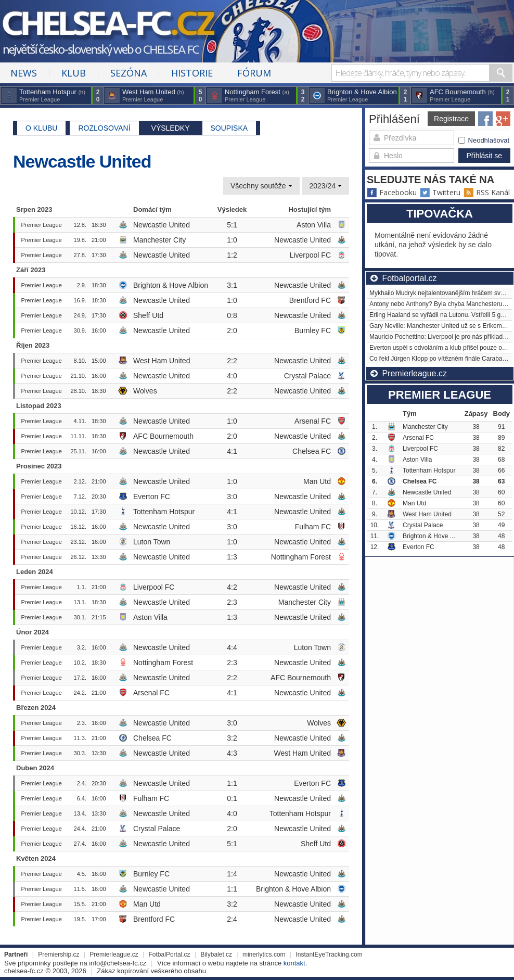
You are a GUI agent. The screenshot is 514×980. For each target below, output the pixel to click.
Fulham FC (313, 527)
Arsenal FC (313, 421)
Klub (74, 73)
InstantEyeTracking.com (329, 954)
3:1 (232, 285)
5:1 (232, 225)
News (24, 73)
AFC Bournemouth (163, 436)
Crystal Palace (307, 376)
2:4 (232, 919)
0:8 (232, 315)
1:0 (232, 240)
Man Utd (317, 481)
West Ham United (162, 361)
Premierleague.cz (114, 954)
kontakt (294, 963)
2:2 (232, 361)
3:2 (232, 738)
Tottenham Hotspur (164, 512)
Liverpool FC (310, 255)
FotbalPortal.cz (170, 954)
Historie (192, 73)
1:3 (232, 557)
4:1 (232, 451)
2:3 (232, 602)
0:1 (232, 798)
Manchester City (159, 240)
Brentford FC (310, 300)
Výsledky (171, 128)
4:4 (232, 647)
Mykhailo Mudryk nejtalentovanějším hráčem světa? (441, 293)
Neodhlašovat (484, 140)
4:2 (232, 587)
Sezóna (128, 73)
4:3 (232, 753)
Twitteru (440, 192)
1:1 (232, 783)
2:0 (232, 330)
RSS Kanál (487, 192)
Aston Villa (314, 225)
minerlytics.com (264, 954)
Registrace (451, 119)
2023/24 (326, 186)
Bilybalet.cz (216, 954)
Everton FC (152, 497)
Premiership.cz (59, 954)
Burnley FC (313, 330)
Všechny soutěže (261, 186)
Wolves (145, 391)
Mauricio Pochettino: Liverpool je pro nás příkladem (440, 337)
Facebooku (392, 192)
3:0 (232, 497)
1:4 (232, 874)
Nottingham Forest (301, 557)
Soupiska (229, 128)
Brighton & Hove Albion (171, 285)
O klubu (41, 128)
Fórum (254, 73)
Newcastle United (162, 225)
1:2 (232, 255)
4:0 (232, 376)
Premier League (42, 225)
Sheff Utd (148, 315)
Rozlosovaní (104, 128)
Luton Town (152, 542)
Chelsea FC (312, 451)
